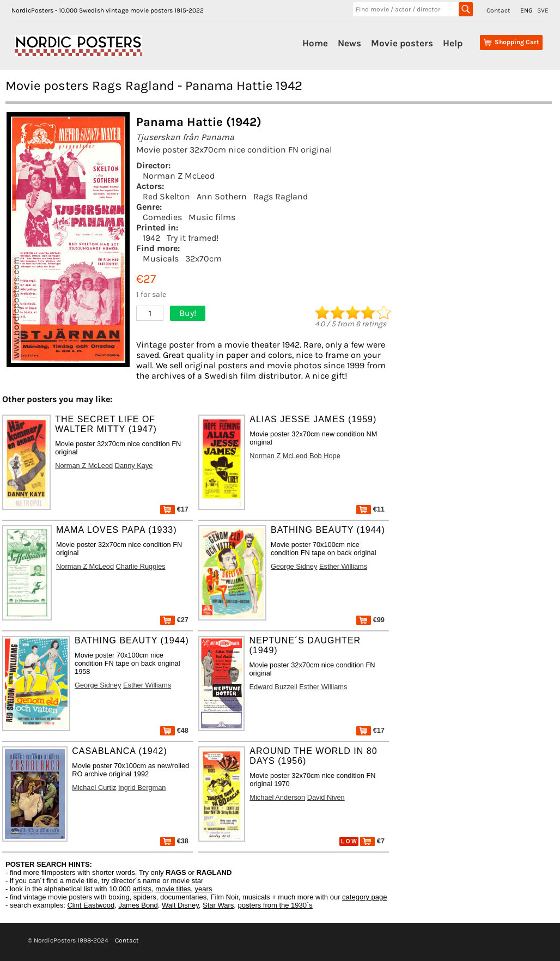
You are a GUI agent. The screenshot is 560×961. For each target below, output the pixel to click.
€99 (370, 620)
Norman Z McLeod (179, 176)
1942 (151, 238)
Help (453, 43)
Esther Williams (343, 566)
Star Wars (218, 905)
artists (142, 889)
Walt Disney (180, 905)
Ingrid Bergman (142, 787)
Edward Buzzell (273, 687)
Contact (498, 10)
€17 (174, 509)
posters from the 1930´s (275, 905)
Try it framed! (193, 238)
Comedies (162, 217)
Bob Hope (325, 456)
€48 (174, 730)
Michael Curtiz (94, 787)
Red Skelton (166, 196)
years (204, 889)
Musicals (161, 259)
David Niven (326, 797)
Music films (212, 217)
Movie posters (402, 43)
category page (364, 897)
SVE (543, 10)
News (349, 43)
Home (315, 43)
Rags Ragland (281, 196)
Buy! (188, 313)
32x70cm (203, 259)
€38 (174, 841)
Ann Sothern (222, 196)
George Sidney (294, 566)
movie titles (173, 889)
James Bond (138, 905)
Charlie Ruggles (141, 566)
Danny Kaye (134, 466)
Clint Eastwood (91, 905)
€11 (370, 509)
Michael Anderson (277, 797)
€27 (174, 620)
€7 (372, 841)
